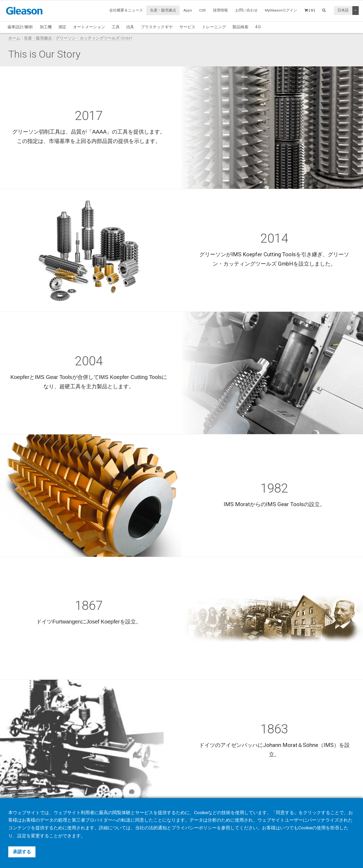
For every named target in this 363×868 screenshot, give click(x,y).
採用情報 (220, 10)
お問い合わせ (247, 10)
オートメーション (89, 27)
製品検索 (240, 27)
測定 (62, 27)
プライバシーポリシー (194, 828)
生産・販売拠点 (163, 10)
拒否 (335, 828)
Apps (188, 10)
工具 (116, 27)
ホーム (14, 38)
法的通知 (158, 828)
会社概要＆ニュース (126, 10)
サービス (187, 27)
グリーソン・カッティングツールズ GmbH (94, 38)
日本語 (343, 10)
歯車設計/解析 (20, 27)
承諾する (22, 852)
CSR (202, 10)
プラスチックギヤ (157, 27)
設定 (22, 836)
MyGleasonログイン (281, 10)
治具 (130, 27)
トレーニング (214, 27)
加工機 (46, 27)
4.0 (258, 27)
